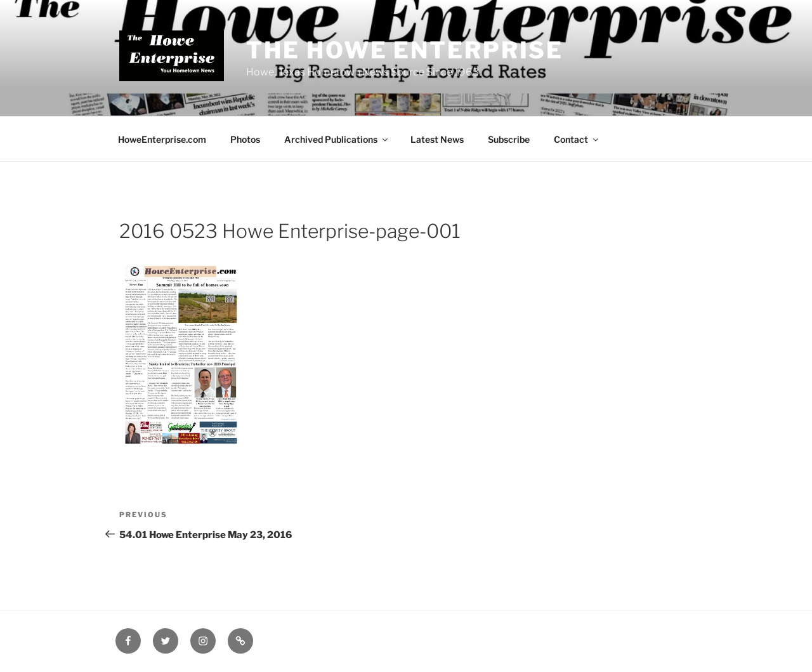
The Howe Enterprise (405, 50)
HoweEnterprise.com (162, 139)
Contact (577, 139)
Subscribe (509, 139)
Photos (245, 139)
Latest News (437, 139)
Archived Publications (337, 139)
